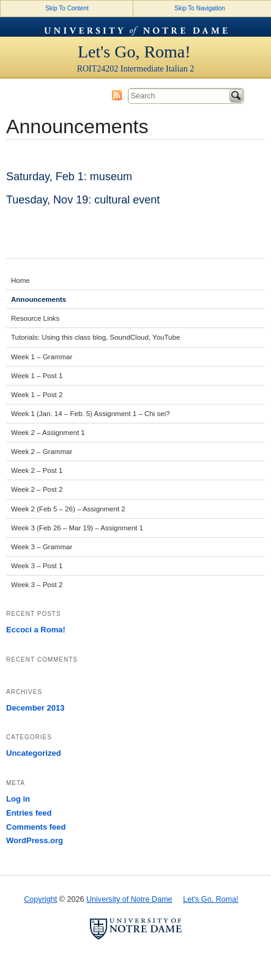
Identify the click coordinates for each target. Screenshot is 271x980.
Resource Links (35, 318)
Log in (18, 799)
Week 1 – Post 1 (37, 376)
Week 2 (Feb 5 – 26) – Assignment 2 (68, 509)
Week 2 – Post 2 (37, 489)
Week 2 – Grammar (42, 452)
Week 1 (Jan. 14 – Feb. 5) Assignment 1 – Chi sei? (91, 414)
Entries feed (29, 813)
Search (236, 96)
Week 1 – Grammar (42, 357)
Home (20, 280)
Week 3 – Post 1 (37, 566)
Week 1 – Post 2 (37, 395)
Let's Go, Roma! (134, 52)
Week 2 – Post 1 (37, 470)
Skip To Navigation (200, 8)
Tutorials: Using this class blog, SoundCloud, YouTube (95, 337)
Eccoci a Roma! (36, 630)
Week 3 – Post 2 (37, 585)
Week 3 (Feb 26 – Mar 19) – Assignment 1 (77, 528)
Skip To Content (67, 8)
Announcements (39, 299)
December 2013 (35, 708)
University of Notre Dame (136, 27)
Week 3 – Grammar (42, 547)
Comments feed (36, 827)
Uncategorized (34, 753)
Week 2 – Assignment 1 (48, 433)
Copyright (40, 899)
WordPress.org (35, 840)
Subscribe (117, 95)
